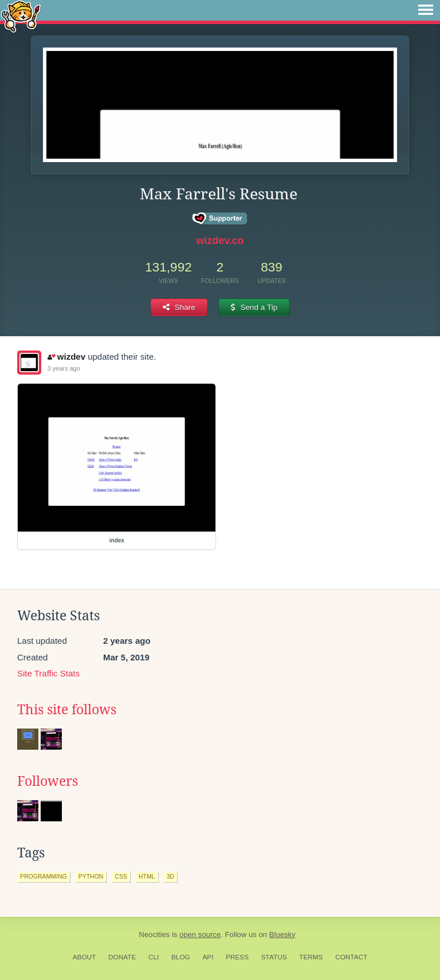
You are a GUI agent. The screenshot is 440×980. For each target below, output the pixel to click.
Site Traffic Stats (48, 673)
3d (170, 876)
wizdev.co (220, 241)
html (147, 876)
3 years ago (63, 368)
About (85, 957)
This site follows (67, 710)
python (91, 876)
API (208, 957)
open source (200, 934)
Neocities (154, 934)
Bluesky (282, 934)
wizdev (66, 357)
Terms (311, 957)
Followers (48, 781)
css (121, 876)
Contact (351, 957)
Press (237, 957)
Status (274, 957)
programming (44, 876)
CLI (154, 957)
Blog (181, 957)
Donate (122, 957)
